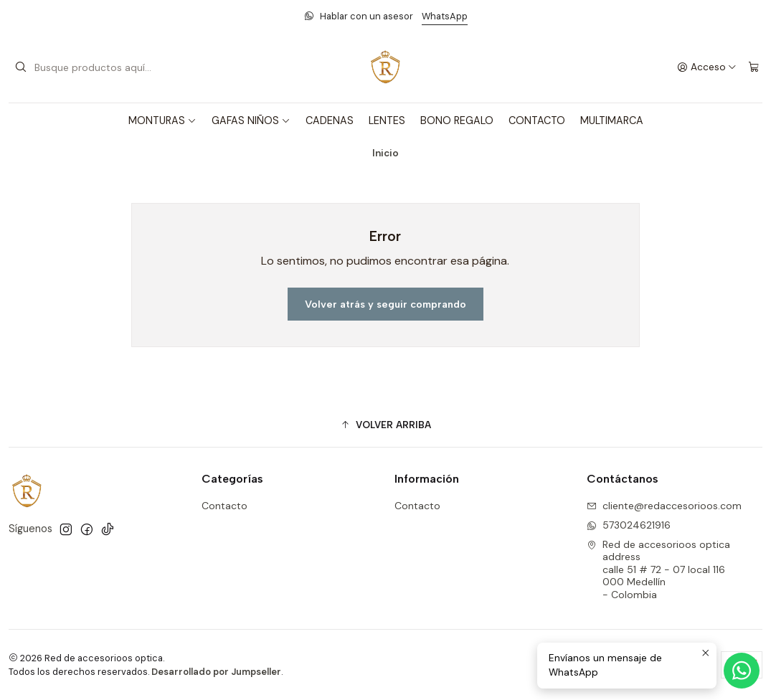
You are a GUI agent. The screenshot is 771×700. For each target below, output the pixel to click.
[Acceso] (707, 67)
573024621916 (629, 525)
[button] (385, 425)
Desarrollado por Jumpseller (216, 672)
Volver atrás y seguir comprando (385, 304)
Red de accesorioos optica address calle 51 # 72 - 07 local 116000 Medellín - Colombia (658, 569)
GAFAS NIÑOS (251, 120)
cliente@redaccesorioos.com (664, 506)
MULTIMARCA (612, 120)
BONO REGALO (457, 120)
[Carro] (754, 67)
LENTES (387, 120)
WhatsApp (445, 16)
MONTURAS (162, 120)
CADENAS (330, 120)
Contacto (224, 506)
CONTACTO (537, 120)
